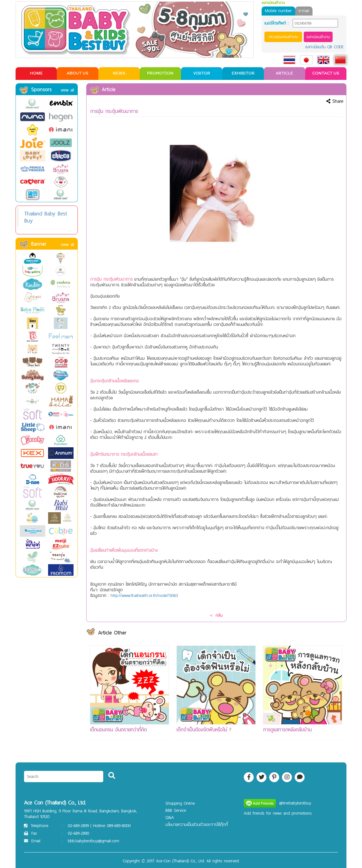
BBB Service (176, 810)
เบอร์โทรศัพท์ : (276, 23)
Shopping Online (180, 803)
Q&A (170, 817)
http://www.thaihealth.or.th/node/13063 (144, 595)
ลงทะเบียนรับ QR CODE (324, 47)
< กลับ (216, 615)
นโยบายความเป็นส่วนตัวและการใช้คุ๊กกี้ (197, 824)
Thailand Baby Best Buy (46, 217)
